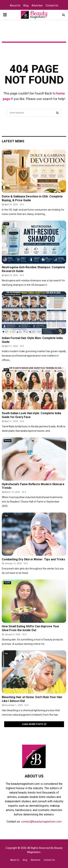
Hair (6, 224)
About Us (15, 5)
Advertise (37, 5)
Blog (26, 5)
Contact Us (52, 5)
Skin (6, 516)
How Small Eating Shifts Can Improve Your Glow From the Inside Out (31, 628)
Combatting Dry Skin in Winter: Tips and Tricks (33, 559)
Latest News (13, 141)
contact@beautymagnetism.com (41, 822)
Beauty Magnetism (13, 295)
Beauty (8, 153)
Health (7, 583)
